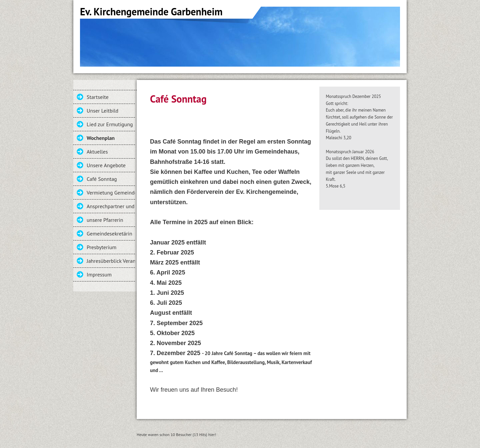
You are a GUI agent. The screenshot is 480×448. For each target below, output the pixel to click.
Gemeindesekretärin (109, 233)
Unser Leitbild (102, 111)
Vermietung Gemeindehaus (111, 193)
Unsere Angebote (106, 165)
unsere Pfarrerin (105, 220)
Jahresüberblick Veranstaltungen (111, 261)
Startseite (98, 97)
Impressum (99, 274)
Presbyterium (101, 247)
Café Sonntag (102, 179)
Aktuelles (97, 152)
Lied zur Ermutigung (110, 124)
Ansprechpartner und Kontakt (111, 206)
